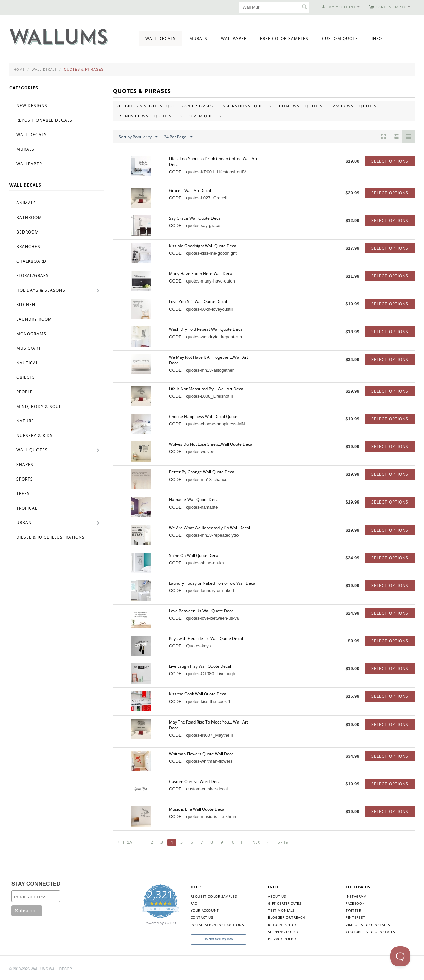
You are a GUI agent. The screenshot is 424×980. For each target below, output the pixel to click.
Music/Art (29, 348)
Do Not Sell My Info (218, 939)
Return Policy (282, 925)
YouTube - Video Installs (370, 932)
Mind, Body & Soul (39, 406)
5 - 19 (283, 842)
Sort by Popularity (138, 137)
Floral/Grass (32, 276)
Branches (28, 247)
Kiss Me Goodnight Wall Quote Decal (203, 246)
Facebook (355, 903)
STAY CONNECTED (36, 884)
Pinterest (355, 917)
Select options (390, 161)
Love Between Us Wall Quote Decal (202, 611)
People (24, 392)
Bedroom (28, 232)
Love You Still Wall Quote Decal (198, 302)
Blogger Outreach (286, 917)
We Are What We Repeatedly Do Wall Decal (209, 528)
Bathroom (29, 217)
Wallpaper (234, 38)
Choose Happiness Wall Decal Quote (203, 416)
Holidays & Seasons (41, 290)
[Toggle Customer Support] (400, 956)
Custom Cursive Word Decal (195, 781)
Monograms (31, 334)
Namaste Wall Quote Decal (194, 500)
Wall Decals (160, 38)
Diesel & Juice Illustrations (51, 537)
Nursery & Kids (34, 435)
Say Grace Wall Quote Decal (195, 218)
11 (243, 842)
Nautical (27, 363)
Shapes (25, 464)
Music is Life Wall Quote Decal (197, 809)
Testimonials (281, 910)
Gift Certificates (284, 903)
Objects (26, 377)
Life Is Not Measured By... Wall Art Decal (207, 389)
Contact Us (202, 917)
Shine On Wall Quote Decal (194, 555)
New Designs (32, 106)
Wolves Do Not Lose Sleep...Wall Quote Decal (211, 444)
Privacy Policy (282, 939)
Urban (24, 523)
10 (232, 842)
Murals (198, 38)
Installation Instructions (217, 925)
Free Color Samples (284, 38)
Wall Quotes (32, 450)
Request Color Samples (214, 896)
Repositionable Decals (44, 120)
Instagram (356, 896)
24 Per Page (178, 137)
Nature (25, 421)
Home (19, 69)
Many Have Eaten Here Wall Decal (201, 274)
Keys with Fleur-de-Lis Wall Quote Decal (206, 639)
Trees (23, 494)
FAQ (194, 903)
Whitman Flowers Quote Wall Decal (202, 754)
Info (377, 38)
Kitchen (26, 305)
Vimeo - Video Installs (368, 925)
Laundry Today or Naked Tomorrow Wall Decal (213, 583)
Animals (26, 203)
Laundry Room (34, 319)
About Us (277, 896)
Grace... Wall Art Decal (190, 190)
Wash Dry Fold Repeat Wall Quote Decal (206, 329)
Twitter (353, 910)
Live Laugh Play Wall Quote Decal (200, 666)
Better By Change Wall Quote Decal (202, 472)
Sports (25, 479)
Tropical (27, 508)
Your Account (205, 910)
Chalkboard (31, 261)
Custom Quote (340, 38)
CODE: (176, 172)
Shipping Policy (283, 932)
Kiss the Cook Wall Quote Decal (198, 694)
